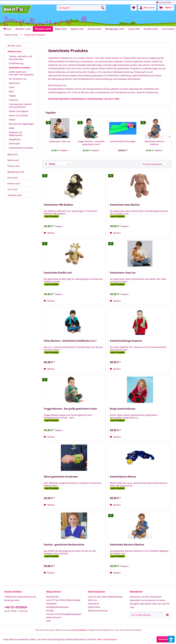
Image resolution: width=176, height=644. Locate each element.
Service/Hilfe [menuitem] (164, 2)
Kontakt (50, 611)
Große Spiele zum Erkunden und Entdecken (21, 73)
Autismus (13, 100)
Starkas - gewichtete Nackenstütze (64, 545)
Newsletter (52, 604)
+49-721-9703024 (16, 607)
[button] (171, 639)
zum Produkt (52, 216)
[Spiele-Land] (77, 29)
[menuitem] (81, 8)
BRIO (11, 91)
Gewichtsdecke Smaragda (123, 141)
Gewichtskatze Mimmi (123, 477)
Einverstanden (166, 639)
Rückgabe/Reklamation (57, 607)
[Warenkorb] (166, 8)
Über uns (93, 600)
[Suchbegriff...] (81, 8)
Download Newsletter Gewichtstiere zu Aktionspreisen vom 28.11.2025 (84, 99)
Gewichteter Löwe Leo (60, 141)
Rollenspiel (14, 144)
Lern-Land (12, 189)
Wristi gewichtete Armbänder (61, 477)
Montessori (14, 83)
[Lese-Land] (134, 29)
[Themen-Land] (43, 29)
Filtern (50, 164)
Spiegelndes (15, 139)
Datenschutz (94, 607)
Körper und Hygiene (19, 111)
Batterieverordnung (98, 611)
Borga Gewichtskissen (123, 409)
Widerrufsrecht (54, 617)
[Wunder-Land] (23, 29)
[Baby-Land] (61, 29)
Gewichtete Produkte (20, 68)
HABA (12, 128)
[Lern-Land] (167, 29)
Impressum (94, 604)
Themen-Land (14, 51)
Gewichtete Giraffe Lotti (58, 273)
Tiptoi (12, 87)
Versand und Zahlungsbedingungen (64, 614)
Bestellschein (53, 597)
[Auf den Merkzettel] (49, 233)
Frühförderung (16, 63)
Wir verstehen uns (18, 79)
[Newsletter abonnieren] (167, 615)
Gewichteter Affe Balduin (58, 205)
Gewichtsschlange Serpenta (126, 341)
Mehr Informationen (107, 639)
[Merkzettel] (134, 8)
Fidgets (12, 96)
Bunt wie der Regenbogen (22, 124)
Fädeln (12, 120)
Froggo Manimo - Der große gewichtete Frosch (91, 143)
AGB (48, 621)
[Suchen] (103, 8)
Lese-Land (12, 178)
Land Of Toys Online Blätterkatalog (63, 600)
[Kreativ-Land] (151, 29)
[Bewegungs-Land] (115, 29)
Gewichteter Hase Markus (125, 205)
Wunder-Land (14, 46)
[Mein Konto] (147, 8)
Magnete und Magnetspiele (16, 134)
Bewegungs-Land (16, 172)
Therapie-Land (15, 195)
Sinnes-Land (13, 166)
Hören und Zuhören (19, 115)
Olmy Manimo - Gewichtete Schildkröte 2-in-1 (70, 341)
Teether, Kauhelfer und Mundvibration (20, 58)
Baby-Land (13, 154)
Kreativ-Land (14, 183)
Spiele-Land (13, 160)
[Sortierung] (155, 164)
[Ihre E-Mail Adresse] (147, 615)
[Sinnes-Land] (94, 29)
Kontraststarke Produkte (21, 148)
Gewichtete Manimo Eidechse (154, 143)
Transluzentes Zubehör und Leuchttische (20, 106)
